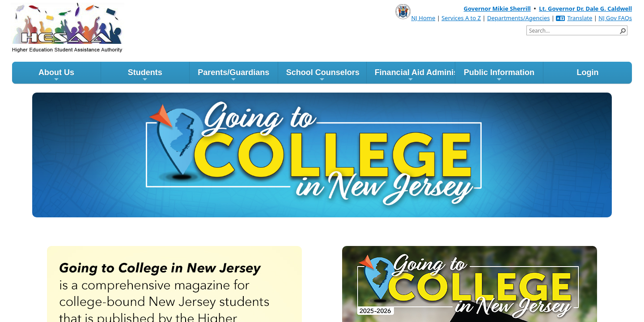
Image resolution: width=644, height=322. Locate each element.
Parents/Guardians (233, 75)
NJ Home (423, 18)
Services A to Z (461, 18)
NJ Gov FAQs (615, 18)
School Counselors (323, 75)
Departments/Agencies (518, 18)
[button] (623, 30)
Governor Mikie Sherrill (497, 8)
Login (587, 72)
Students (145, 75)
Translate (574, 18)
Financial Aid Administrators (415, 75)
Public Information (499, 75)
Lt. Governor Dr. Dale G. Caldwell (585, 8)
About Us (56, 75)
